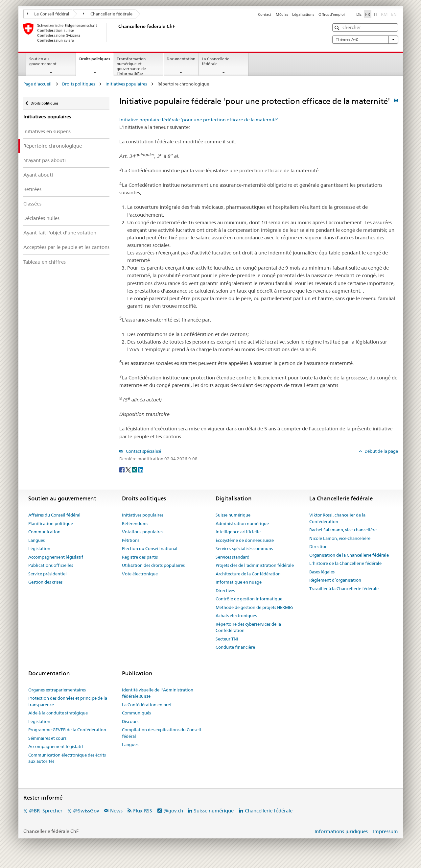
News (116, 811)
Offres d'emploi (332, 14)
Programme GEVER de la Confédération (67, 730)
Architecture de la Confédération (248, 574)
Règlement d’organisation (335, 580)
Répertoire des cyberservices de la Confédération (248, 627)
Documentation (181, 59)
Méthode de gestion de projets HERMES (255, 607)
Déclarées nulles (41, 218)
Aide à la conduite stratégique (58, 713)
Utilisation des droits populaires (153, 565)
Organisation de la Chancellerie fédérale (349, 555)
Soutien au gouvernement (43, 61)
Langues (36, 540)
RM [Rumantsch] (384, 14)
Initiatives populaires (126, 84)
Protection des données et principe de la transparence (68, 701)
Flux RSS (143, 811)
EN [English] (394, 14)
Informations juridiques (341, 831)
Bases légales (322, 572)
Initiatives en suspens (47, 131)
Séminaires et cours (47, 738)
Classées (32, 204)
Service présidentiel (47, 574)
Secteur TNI (227, 639)
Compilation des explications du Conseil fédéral (162, 733)
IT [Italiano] (375, 14)
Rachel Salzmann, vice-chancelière (343, 530)
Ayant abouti (38, 175)
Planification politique (51, 523)
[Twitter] (129, 470)
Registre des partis (140, 557)
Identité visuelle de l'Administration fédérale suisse (158, 693)
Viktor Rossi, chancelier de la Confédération (337, 518)
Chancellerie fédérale (108, 14)
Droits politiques (96, 61)
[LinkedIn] (141, 470)
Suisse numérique (233, 515)
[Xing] (135, 470)
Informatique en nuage (239, 582)
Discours (130, 721)
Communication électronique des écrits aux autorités (67, 758)
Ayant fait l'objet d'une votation (60, 233)
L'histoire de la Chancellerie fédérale (345, 563)
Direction (318, 546)
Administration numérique (242, 523)
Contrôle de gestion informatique (249, 599)
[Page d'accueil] (117, 33)
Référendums (135, 523)
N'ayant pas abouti (45, 160)
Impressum (386, 831)
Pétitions (131, 540)
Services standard (233, 557)
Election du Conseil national (150, 548)
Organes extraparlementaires (57, 690)
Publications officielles (51, 565)
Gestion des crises (45, 582)
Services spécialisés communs (244, 548)
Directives (225, 591)
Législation (39, 548)
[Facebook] (122, 470)
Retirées (32, 189)
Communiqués (136, 713)
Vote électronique (140, 574)
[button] (338, 28)
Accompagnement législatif (56, 557)
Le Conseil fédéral (48, 14)
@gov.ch (173, 811)
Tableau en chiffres (45, 262)
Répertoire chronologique (53, 146)
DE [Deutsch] (359, 14)
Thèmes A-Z (365, 39)
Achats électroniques (236, 615)
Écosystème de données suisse (245, 540)
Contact (265, 14)
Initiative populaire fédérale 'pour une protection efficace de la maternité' (199, 120)
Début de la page (381, 451)
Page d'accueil (37, 84)
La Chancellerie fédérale (216, 61)
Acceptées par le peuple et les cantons (66, 247)
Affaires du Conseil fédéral (54, 515)
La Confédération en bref (147, 705)
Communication (44, 532)
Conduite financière (235, 647)
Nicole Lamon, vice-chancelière (340, 538)
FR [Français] (368, 14)
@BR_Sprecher (46, 811)
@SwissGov (86, 811)
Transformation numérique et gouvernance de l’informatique (131, 66)
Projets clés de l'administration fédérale (255, 565)
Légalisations (303, 14)
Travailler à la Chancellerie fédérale (344, 589)
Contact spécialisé (143, 451)
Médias (282, 14)
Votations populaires (143, 532)
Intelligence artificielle (238, 532)
